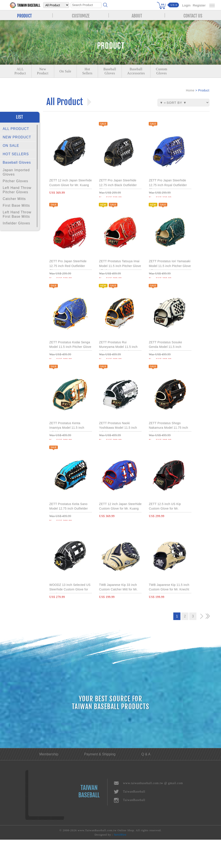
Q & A (146, 782)
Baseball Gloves (17, 162)
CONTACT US (193, 15)
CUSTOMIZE (81, 15)
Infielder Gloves (16, 223)
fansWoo (120, 863)
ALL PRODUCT (16, 129)
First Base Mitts (16, 205)
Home (190, 90)
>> (208, 645)
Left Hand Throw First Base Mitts (17, 214)
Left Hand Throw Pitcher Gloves (17, 190)
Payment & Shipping (100, 782)
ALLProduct (20, 71)
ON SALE (11, 146)
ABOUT (137, 15)
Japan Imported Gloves (16, 172)
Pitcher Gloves (15, 181)
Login (186, 5)
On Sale (66, 71)
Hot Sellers (87, 71)
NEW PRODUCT (17, 137)
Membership (49, 782)
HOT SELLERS (16, 154)
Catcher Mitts (14, 199)
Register (199, 5)
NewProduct (43, 71)
